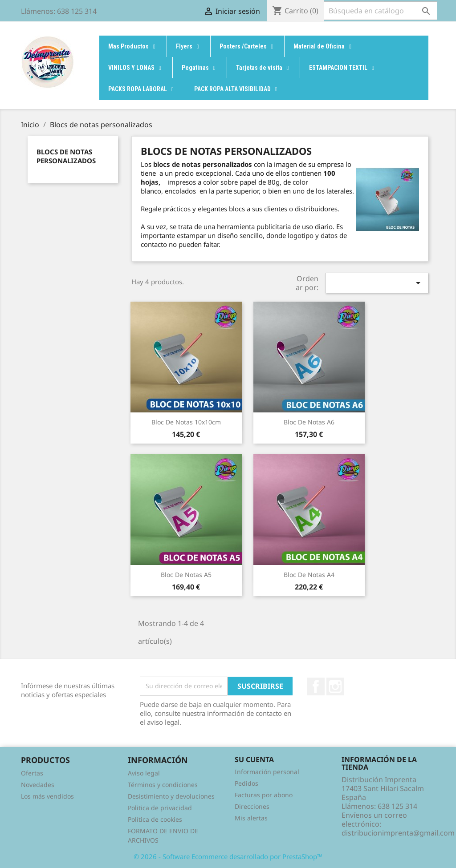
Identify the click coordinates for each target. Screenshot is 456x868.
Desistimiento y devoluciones (171, 796)
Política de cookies (155, 819)
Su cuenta (254, 759)
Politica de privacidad (160, 808)
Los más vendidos (47, 796)
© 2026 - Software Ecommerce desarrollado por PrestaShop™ (228, 856)
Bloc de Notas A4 (309, 575)
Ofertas (32, 773)
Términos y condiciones (163, 785)
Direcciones (252, 806)
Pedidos (246, 783)
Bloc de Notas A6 (309, 422)
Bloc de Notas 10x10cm (186, 422)
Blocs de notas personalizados (66, 156)
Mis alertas (251, 818)
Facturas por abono (264, 795)
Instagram (335, 686)
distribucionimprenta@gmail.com (398, 833)
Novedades (38, 785)
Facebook (316, 686)
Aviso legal (144, 773)
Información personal (267, 772)
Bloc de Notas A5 (186, 575)
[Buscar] (381, 11)
